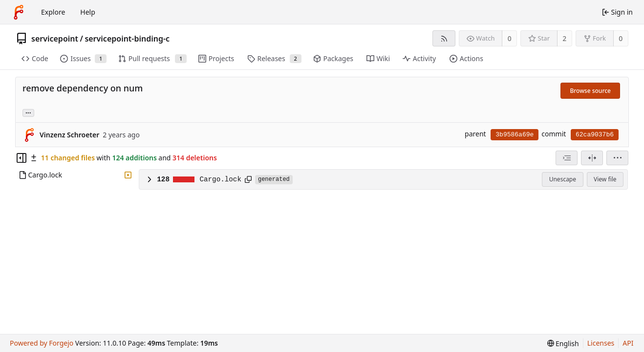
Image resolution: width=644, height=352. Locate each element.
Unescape (563, 179)
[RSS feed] (444, 38)
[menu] (617, 158)
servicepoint (55, 39)
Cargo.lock (220, 179)
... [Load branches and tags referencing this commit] (28, 112)
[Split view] (592, 158)
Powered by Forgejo (42, 343)
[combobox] (567, 158)
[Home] (19, 12)
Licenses (601, 343)
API (628, 343)
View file (605, 179)
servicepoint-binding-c (127, 39)
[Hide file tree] (21, 158)
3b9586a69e (515, 135)
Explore (53, 12)
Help (88, 12)
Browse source (590, 91)
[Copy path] (248, 179)
